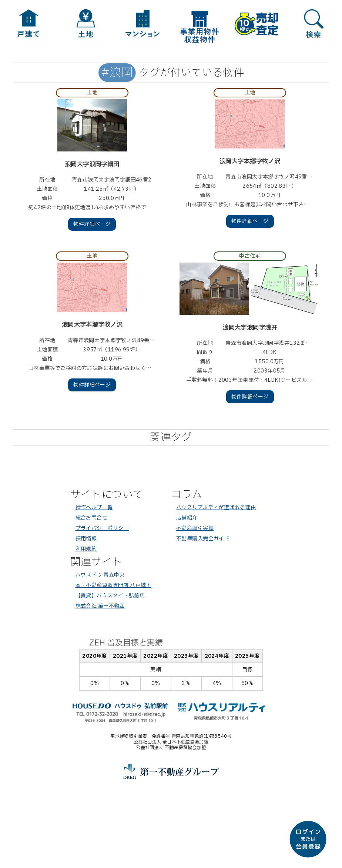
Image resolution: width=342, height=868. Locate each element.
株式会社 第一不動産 (100, 606)
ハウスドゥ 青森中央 (100, 575)
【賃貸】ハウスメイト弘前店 (110, 596)
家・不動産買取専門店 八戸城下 (113, 585)
